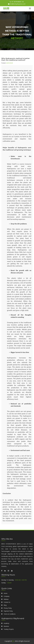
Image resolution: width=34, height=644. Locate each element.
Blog (5, 621)
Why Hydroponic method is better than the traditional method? (16, 59)
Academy (6, 630)
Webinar (6, 615)
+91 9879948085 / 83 (17, 2)
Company (7, 612)
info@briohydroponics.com (17, 4)
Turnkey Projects (9, 636)
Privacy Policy (8, 623)
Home (6, 609)
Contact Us (7, 618)
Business (6, 633)
